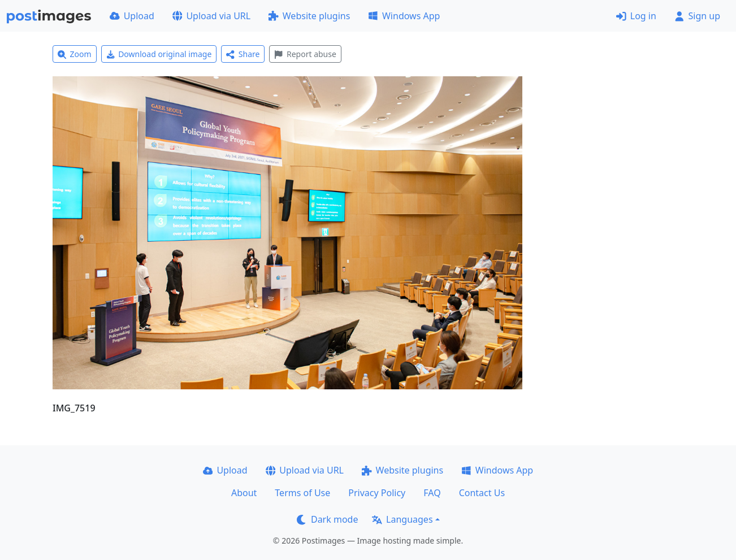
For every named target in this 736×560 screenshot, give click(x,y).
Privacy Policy (377, 493)
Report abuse (305, 54)
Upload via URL (211, 16)
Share (243, 54)
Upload (132, 16)
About (244, 493)
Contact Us (482, 493)
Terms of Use (302, 493)
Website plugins (309, 16)
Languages (402, 519)
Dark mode (327, 519)
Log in (636, 16)
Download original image (159, 54)
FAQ (432, 493)
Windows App (404, 16)
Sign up (697, 16)
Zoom (75, 54)
